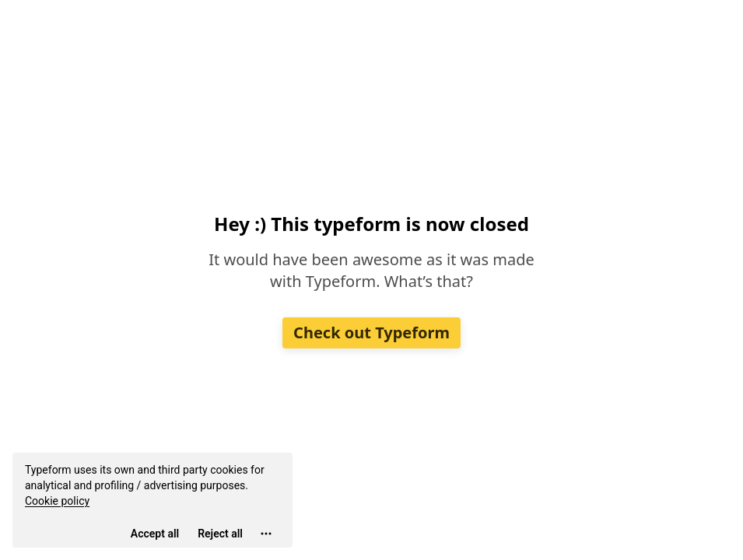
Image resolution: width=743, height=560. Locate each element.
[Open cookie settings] (266, 534)
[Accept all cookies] (155, 534)
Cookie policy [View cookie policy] (57, 501)
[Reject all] (220, 534)
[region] (152, 500)
